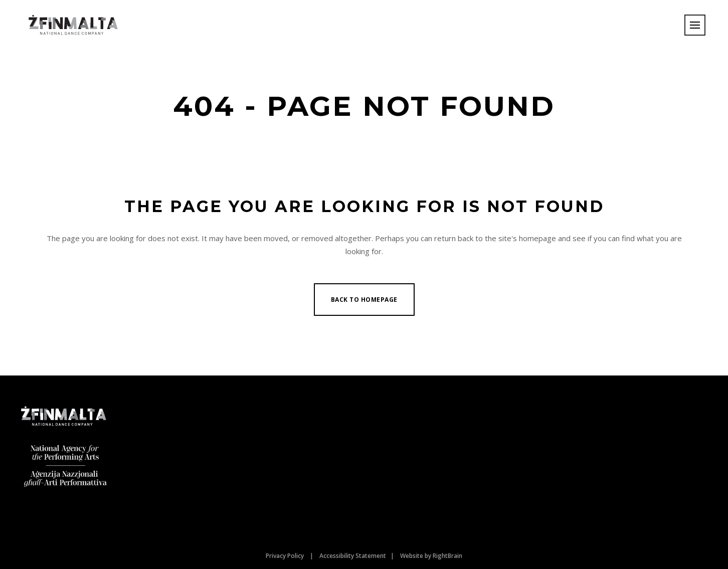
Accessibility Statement (353, 556)
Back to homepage (364, 300)
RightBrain (447, 556)
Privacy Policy (285, 556)
